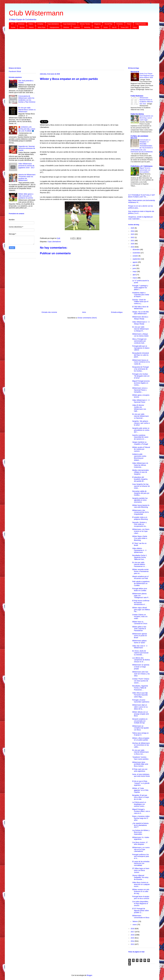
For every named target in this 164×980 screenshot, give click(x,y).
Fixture (129, 24)
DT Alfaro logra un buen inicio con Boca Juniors (141, 870)
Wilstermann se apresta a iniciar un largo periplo (141, 667)
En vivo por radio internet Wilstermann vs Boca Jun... (140, 752)
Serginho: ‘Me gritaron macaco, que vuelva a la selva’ (141, 423)
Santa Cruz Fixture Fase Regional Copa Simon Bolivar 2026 (147, 76)
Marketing (87, 27)
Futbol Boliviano (137, 96)
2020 (133, 244)
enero (135, 925)
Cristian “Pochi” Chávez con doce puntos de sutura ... (141, 681)
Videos (135, 27)
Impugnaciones (54, 27)
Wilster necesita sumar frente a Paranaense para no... (140, 571)
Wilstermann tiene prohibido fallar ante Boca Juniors (140, 764)
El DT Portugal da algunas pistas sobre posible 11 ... (140, 911)
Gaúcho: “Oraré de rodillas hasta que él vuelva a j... (140, 302)
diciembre (136, 250)
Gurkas (13, 27)
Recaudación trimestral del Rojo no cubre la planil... (140, 355)
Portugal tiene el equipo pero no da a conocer (141, 897)
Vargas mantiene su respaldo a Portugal (140, 443)
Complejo (40, 24)
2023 (133, 234)
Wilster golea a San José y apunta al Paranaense (139, 629)
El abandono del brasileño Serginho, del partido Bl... (140, 479)
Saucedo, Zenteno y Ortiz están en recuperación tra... (140, 524)
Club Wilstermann (36, 13)
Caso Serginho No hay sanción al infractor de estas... (141, 486)
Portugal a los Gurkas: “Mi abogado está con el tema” (141, 376)
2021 (133, 241)
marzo (135, 278)
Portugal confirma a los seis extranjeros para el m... (141, 856)
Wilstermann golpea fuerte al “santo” (139, 642)
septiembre (137, 259)
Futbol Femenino (141, 24)
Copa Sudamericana (69, 24)
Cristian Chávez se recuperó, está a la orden (140, 617)
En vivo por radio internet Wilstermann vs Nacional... (140, 416)
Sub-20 (114, 27)
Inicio (84, 312)
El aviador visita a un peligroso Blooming (140, 518)
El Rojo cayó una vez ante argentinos (140, 770)
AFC (12, 24)
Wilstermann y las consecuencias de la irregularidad (140, 512)
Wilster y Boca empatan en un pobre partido (141, 739)
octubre (136, 256)
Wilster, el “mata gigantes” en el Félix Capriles (140, 790)
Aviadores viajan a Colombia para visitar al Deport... (141, 295)
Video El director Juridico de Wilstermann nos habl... (139, 408)
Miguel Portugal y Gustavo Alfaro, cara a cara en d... (141, 811)
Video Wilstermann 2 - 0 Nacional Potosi (141, 401)
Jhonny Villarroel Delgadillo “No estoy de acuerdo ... (140, 877)
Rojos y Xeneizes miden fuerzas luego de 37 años (141, 818)
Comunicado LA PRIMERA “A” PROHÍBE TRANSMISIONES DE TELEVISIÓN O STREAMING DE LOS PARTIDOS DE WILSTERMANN (142, 146)
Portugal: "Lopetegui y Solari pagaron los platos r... (140, 288)
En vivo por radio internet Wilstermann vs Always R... (140, 329)
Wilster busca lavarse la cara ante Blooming (141, 506)
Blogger (89, 975)
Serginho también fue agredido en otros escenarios (140, 500)
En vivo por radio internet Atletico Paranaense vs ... (139, 564)
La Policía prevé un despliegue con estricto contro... (139, 804)
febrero (135, 921)
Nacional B (135, 72)
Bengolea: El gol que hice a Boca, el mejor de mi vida (141, 797)
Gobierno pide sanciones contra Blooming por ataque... (139, 457)
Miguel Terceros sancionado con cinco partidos (145, 170)
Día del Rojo (109, 24)
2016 (133, 935)
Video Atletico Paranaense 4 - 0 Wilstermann (139, 550)
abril (134, 275)
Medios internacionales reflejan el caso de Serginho (140, 472)
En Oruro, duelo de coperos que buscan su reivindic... (140, 653)
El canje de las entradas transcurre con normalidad (141, 863)
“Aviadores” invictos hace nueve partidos (140, 758)
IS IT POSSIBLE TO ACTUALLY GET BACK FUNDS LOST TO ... (142, 196)
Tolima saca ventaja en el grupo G (140, 734)
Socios (106, 27)
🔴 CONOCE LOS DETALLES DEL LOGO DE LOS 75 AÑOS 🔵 (27, 129)
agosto (135, 262)
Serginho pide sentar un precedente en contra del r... (141, 430)
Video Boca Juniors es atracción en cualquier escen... (141, 884)
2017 (133, 932)
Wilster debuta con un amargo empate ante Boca (140, 714)
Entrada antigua (117, 312)
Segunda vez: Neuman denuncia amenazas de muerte (27, 148)
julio (134, 265)
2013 (133, 944)
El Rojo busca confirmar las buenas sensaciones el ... (141, 603)
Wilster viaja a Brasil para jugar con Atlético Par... (141, 610)
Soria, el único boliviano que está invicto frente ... (141, 776)
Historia (31, 27)
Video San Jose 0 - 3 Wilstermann (140, 647)
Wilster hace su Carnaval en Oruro (140, 623)
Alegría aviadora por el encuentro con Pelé (140, 577)
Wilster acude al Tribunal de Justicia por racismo (141, 449)
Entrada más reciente (49, 312)
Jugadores (77, 27)
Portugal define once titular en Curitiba (140, 590)
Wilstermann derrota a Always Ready (140, 318)
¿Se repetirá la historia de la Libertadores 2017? (140, 825)
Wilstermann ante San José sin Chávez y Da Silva (141, 674)
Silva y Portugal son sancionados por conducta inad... (139, 341)
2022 (133, 237)
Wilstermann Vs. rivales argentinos (141, 838)
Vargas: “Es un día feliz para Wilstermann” (140, 313)
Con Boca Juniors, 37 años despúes (140, 843)
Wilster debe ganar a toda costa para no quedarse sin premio (26, 196)
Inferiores (66, 27)
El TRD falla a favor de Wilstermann (140, 308)
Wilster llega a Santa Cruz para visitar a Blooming (140, 538)
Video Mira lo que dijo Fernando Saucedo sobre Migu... (140, 695)
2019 (133, 247)
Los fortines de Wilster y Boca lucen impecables (141, 832)
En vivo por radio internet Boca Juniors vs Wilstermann (27, 110)
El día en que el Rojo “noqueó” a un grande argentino (141, 783)
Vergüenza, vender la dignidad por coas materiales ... (141, 218)
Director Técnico (85, 24)
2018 (133, 929)
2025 (133, 228)
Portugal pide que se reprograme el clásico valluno (141, 348)
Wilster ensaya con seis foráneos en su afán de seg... (141, 891)
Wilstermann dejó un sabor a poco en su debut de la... (140, 707)
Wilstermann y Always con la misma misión (140, 335)
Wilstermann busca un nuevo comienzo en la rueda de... (141, 362)
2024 (133, 231)
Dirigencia (97, 24)
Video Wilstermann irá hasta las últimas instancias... (140, 465)
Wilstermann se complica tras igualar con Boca (140, 728)
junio (135, 268)
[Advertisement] (78, 49)
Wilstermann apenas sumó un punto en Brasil (140, 636)
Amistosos (21, 24)
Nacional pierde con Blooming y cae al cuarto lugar (146, 118)
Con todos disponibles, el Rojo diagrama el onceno (140, 904)
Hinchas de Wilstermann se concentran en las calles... (141, 745)
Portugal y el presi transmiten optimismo (141, 701)
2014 (133, 941)
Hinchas (22, 27)
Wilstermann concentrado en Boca (141, 917)
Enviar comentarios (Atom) (87, 318)
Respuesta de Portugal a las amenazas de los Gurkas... (140, 369)
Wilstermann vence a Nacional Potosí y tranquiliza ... (140, 390)
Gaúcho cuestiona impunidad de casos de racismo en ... (140, 437)
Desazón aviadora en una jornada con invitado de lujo (140, 721)
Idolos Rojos (42, 27)
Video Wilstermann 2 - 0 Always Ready (141, 323)
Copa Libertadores (53, 24)
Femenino (120, 24)
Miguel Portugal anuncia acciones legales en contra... (141, 383)
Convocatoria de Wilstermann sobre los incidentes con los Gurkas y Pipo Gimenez (27, 99)
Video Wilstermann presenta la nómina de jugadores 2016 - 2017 (26, 166)
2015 (133, 938)
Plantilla (97, 27)
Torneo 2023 (125, 27)
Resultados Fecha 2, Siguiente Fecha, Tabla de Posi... (140, 557)
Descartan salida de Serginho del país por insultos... (141, 493)
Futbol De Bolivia (137, 114)
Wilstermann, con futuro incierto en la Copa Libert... (141, 531)
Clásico (31, 24)
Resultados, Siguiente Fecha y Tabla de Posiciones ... (140, 688)
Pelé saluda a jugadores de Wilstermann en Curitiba (141, 583)
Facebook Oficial (15, 71)
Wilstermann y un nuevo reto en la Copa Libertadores (141, 849)
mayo (135, 271)
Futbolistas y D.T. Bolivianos (142, 166)
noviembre (137, 253)
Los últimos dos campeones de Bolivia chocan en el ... (141, 660)
